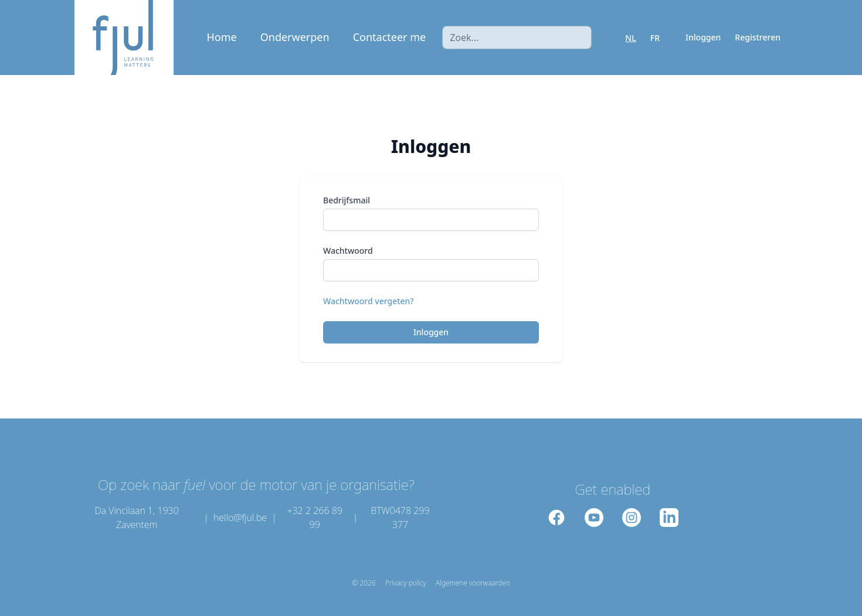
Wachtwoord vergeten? (369, 301)
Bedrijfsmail (347, 200)
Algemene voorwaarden (473, 583)
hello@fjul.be (240, 518)
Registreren (758, 37)
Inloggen (703, 37)
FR (655, 38)
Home (222, 37)
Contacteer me (390, 37)
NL (630, 38)
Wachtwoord (348, 251)
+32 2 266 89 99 (315, 518)
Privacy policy (406, 583)
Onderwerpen (295, 37)
